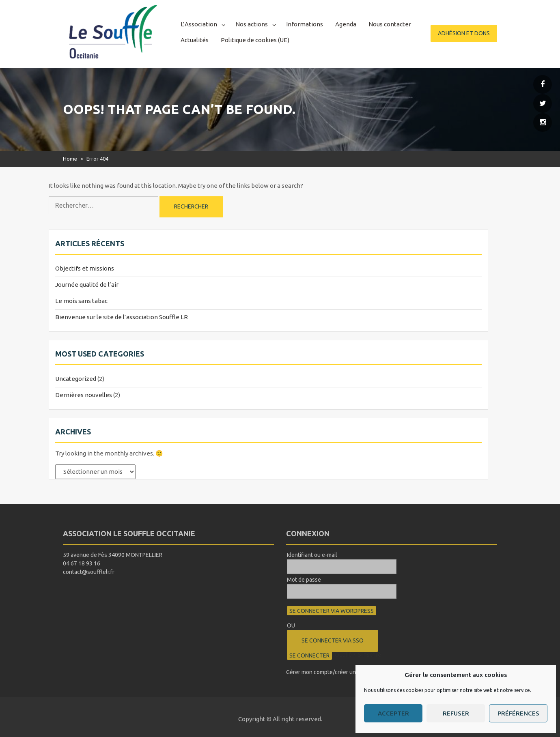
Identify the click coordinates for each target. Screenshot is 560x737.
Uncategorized (76, 379)
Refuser (456, 713)
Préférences (518, 713)
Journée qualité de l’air (87, 285)
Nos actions (252, 24)
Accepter (393, 713)
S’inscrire (369, 655)
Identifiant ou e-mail (312, 555)
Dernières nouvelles (84, 395)
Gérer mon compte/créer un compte (331, 672)
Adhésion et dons (464, 33)
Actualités (195, 40)
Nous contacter (390, 24)
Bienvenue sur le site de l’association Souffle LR (122, 317)
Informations (305, 24)
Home (70, 159)
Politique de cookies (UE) (255, 40)
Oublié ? (345, 655)
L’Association (199, 24)
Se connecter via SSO (333, 640)
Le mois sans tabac (81, 301)
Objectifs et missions (85, 268)
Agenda (346, 24)
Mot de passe (304, 580)
